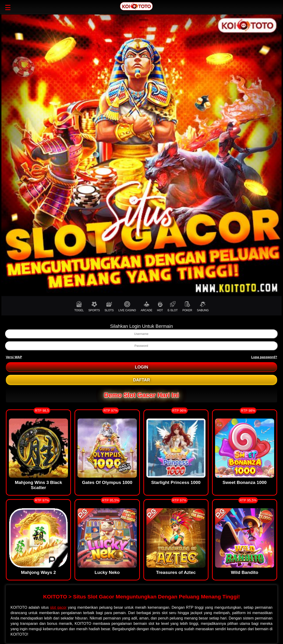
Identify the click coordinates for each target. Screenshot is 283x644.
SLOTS (109, 307)
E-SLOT (173, 307)
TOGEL (79, 307)
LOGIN (142, 367)
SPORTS (94, 307)
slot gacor (58, 607)
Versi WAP (14, 357)
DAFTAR (142, 380)
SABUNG (203, 307)
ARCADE (146, 307)
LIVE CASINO (127, 307)
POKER (187, 307)
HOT (160, 307)
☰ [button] (8, 8)
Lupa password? (264, 357)
